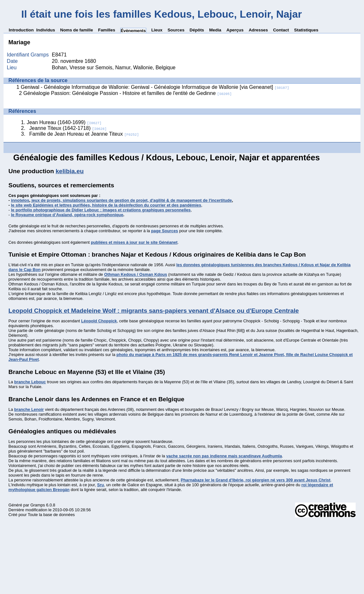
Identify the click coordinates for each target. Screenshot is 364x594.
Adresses (258, 30)
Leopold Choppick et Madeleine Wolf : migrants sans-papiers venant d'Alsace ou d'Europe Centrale (153, 311)
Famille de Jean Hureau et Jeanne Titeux (84, 134)
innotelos (20, 200)
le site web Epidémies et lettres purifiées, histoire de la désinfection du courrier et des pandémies (106, 205)
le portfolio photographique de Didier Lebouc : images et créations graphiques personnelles (101, 210)
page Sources (165, 231)
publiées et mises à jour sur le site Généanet (134, 242)
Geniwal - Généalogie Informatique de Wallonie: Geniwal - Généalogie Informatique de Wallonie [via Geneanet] (155, 87)
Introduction (21, 30)
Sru (101, 485)
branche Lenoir (29, 409)
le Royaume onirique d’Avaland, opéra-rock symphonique (67, 215)
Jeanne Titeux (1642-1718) (68, 128)
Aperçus (235, 30)
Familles (107, 30)
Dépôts (197, 30)
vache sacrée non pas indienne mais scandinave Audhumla (224, 456)
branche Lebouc (30, 382)
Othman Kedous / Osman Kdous (136, 274)
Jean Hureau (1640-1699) (64, 122)
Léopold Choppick (99, 321)
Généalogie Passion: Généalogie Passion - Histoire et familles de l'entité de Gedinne (128, 93)
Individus (46, 30)
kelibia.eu (69, 171)
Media (215, 30)
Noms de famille (77, 30)
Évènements (133, 31)
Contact (281, 30)
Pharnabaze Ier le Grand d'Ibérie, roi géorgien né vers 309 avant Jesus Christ (255, 480)
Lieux (157, 30)
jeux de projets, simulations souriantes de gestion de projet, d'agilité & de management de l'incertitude (132, 200)
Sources (176, 30)
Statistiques (306, 30)
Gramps (38, 505)
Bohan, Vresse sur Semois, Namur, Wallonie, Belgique (114, 68)
